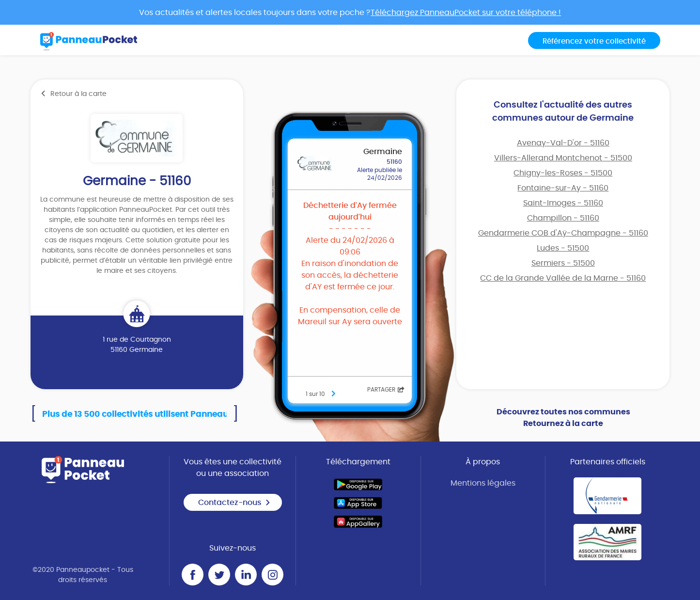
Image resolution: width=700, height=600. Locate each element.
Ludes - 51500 (563, 248)
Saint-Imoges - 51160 (563, 203)
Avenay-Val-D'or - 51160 (563, 143)
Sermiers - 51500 (563, 263)
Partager (386, 390)
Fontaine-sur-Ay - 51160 (563, 188)
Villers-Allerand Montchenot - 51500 (563, 158)
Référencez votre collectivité (594, 41)
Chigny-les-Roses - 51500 (563, 173)
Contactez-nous (234, 503)
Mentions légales (483, 483)
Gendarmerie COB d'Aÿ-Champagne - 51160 (563, 233)
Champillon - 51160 (563, 218)
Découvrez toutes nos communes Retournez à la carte (563, 418)
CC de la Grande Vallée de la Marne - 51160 (563, 278)
